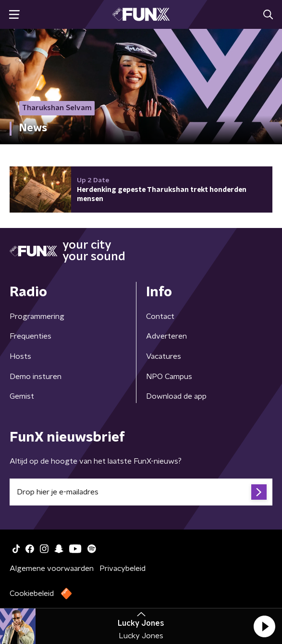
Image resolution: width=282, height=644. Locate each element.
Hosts (20, 356)
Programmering (37, 316)
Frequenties (31, 336)
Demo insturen (36, 377)
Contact (160, 316)
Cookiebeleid (32, 593)
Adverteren (166, 336)
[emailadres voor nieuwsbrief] (141, 492)
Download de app (176, 396)
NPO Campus (169, 377)
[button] (264, 626)
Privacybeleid (123, 568)
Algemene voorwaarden (52, 568)
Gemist (22, 396)
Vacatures (164, 356)
